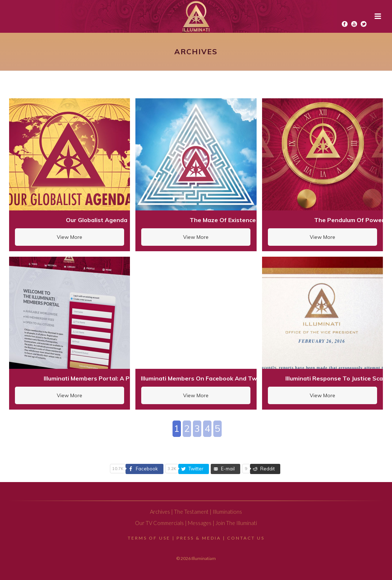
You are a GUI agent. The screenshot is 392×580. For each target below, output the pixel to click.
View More (70, 237)
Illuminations (227, 512)
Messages (200, 523)
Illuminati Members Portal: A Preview (96, 378)
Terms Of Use (149, 538)
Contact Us (246, 538)
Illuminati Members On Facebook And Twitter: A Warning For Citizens (240, 378)
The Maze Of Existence (223, 220)
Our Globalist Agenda (97, 220)
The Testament (191, 512)
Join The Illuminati (236, 523)
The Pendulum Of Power (349, 220)
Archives (160, 512)
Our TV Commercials (159, 523)
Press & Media (199, 538)
